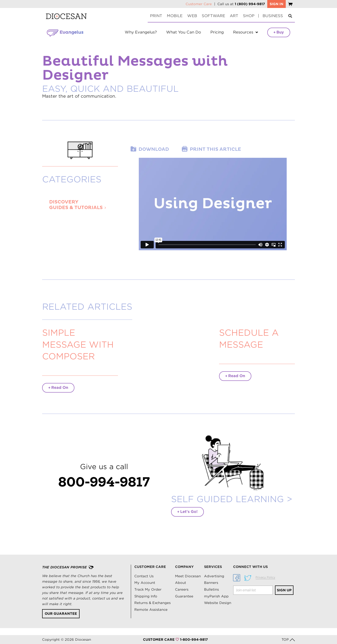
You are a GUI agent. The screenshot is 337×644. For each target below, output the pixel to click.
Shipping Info (146, 596)
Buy (279, 32)
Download (154, 149)
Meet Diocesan (188, 576)
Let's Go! (187, 512)
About (181, 583)
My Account (145, 583)
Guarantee (184, 596)
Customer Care (199, 4)
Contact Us (144, 576)
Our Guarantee (61, 614)
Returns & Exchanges (152, 603)
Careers (182, 589)
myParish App (216, 596)
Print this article (215, 149)
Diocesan (83, 640)
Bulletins (211, 589)
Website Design (218, 603)
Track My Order (148, 589)
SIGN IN (277, 4)
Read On (58, 388)
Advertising (214, 576)
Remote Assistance (151, 610)
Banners (211, 583)
